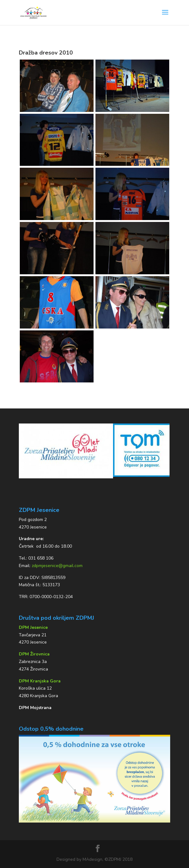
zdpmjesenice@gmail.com (57, 566)
